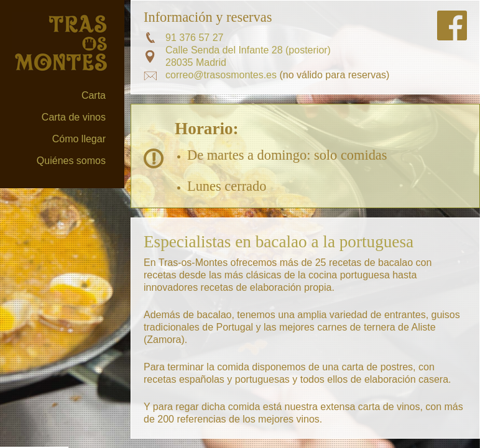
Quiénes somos (71, 161)
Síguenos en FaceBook (452, 25)
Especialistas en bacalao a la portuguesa (279, 242)
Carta (94, 95)
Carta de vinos (74, 117)
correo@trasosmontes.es (221, 75)
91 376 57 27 (194, 38)
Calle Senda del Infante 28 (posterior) (248, 50)
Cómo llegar (79, 139)
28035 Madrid (196, 62)
